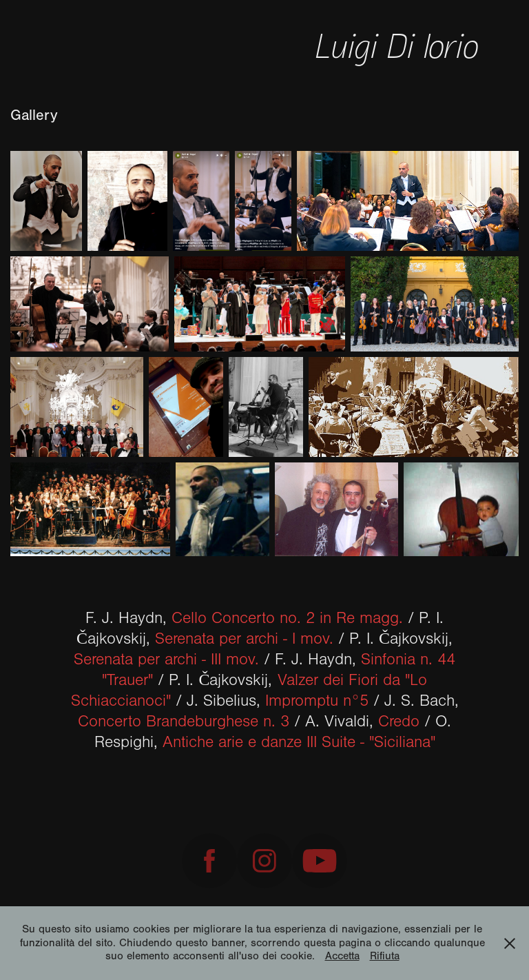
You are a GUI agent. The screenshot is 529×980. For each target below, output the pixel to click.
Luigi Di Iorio (401, 44)
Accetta (342, 956)
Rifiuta (385, 956)
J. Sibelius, (278, 701)
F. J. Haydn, (247, 618)
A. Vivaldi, (362, 722)
